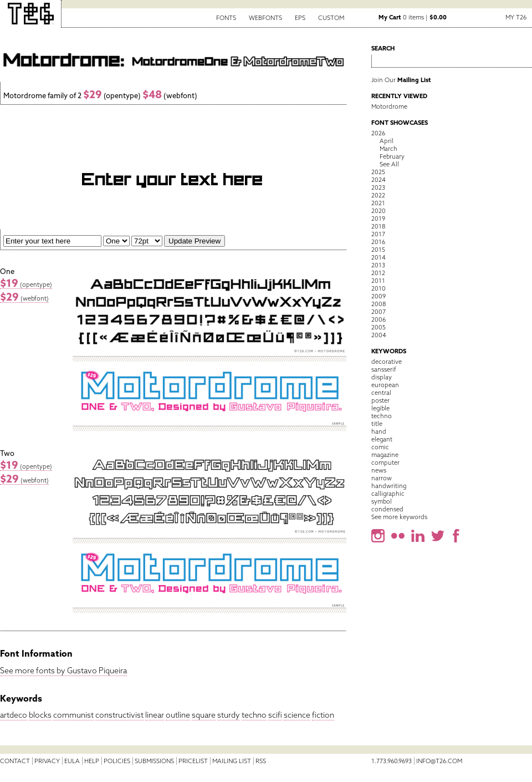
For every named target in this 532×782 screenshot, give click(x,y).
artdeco (14, 715)
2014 (378, 257)
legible (380, 408)
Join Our (401, 80)
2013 (378, 265)
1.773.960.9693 (392, 761)
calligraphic (388, 494)
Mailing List (232, 761)
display (382, 377)
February (392, 156)
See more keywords (399, 517)
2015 (378, 250)
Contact (15, 761)
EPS (300, 18)
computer (385, 463)
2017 (378, 234)
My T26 (516, 17)
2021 (378, 203)
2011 (378, 281)
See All (389, 164)
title (377, 424)
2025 (378, 172)
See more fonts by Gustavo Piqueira (63, 671)
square (204, 715)
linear (155, 715)
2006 (378, 319)
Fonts (226, 18)
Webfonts (265, 18)
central (381, 393)
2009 (378, 296)
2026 (378, 133)
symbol (382, 501)
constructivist (119, 715)
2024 (378, 180)
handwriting (389, 486)
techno (254, 715)
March (388, 149)
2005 (378, 327)
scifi (275, 715)
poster (380, 400)
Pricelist (193, 761)
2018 (378, 226)
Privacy (47, 761)
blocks (40, 715)
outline (178, 715)
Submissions (154, 761)
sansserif (384, 369)
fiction (323, 715)
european (385, 385)
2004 (379, 335)
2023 (378, 187)
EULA (72, 761)
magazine (385, 455)
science (297, 715)
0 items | (413, 17)
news (379, 470)
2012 (378, 273)
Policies (117, 761)
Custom (331, 18)
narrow (382, 478)
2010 (378, 288)
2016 (378, 242)
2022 (378, 195)
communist (73, 715)
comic (380, 447)
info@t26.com (439, 761)
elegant (382, 439)
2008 (378, 304)
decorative (387, 362)
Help (92, 761)
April (387, 141)
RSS (261, 761)
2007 (378, 312)
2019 (378, 219)
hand (379, 431)
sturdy (229, 715)
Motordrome (389, 106)
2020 (378, 211)
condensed (387, 509)
